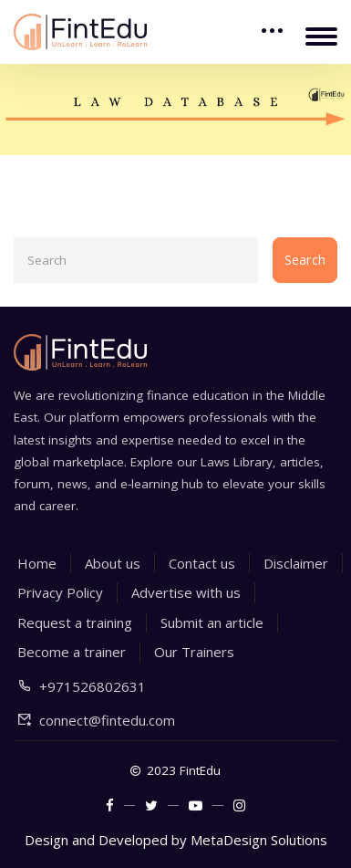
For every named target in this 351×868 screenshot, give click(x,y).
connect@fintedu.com (107, 720)
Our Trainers (194, 652)
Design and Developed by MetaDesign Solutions (176, 840)
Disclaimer (296, 563)
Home (37, 563)
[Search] (136, 260)
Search (305, 259)
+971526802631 (93, 686)
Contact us (202, 563)
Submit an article (212, 622)
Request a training (75, 622)
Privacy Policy (60, 592)
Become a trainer (72, 652)
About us (113, 563)
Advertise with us (186, 592)
